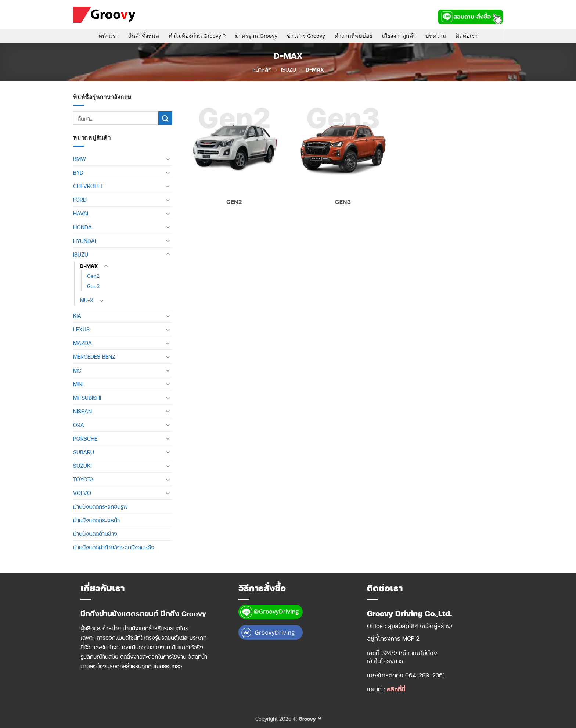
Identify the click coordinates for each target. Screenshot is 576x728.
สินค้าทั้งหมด (144, 36)
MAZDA (82, 343)
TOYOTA (83, 479)
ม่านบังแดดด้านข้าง (95, 534)
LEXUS (81, 329)
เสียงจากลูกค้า (399, 36)
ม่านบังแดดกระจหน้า (96, 520)
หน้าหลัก (262, 69)
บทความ (436, 36)
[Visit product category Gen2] (234, 153)
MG (77, 370)
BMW (80, 159)
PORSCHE (85, 438)
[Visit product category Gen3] (343, 153)
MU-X (87, 300)
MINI (78, 384)
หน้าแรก (109, 36)
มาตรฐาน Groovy (256, 36)
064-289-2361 (425, 675)
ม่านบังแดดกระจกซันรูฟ (100, 506)
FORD (80, 200)
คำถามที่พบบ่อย (354, 36)
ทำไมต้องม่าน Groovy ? (197, 36)
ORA (79, 425)
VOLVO (82, 493)
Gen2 (93, 276)
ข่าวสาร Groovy (306, 36)
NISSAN (82, 411)
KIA (77, 316)
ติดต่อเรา (467, 36)
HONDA (82, 227)
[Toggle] (168, 159)
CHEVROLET (88, 186)
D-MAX (89, 266)
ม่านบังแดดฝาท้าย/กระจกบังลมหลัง (114, 547)
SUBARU (84, 452)
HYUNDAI (84, 241)
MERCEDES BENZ (94, 356)
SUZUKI (82, 466)
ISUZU (289, 69)
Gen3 (93, 286)
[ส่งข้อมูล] (165, 118)
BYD (78, 172)
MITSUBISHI (87, 398)
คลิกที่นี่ (396, 689)
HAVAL (82, 213)
